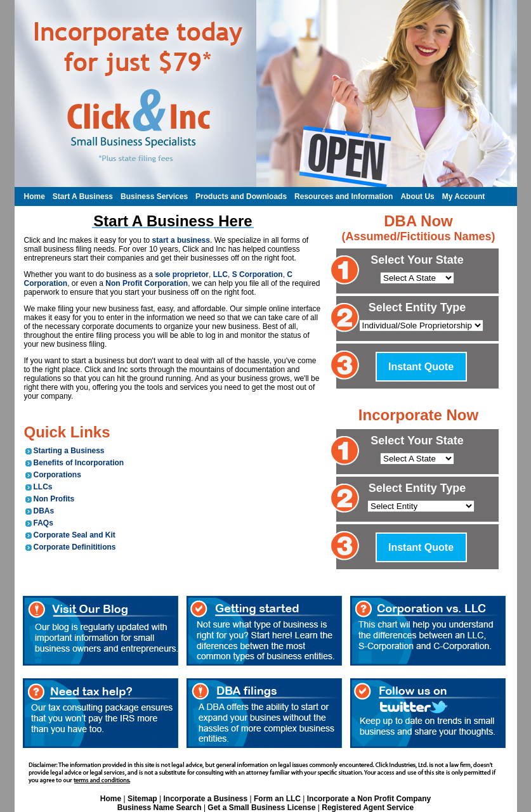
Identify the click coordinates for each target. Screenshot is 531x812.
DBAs (44, 511)
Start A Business (83, 197)
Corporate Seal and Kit (75, 535)
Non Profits (54, 499)
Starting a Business (69, 451)
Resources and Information (344, 197)
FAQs (43, 523)
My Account (464, 197)
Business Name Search (160, 808)
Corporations (57, 475)
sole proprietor (182, 274)
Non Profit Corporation (147, 283)
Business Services (154, 197)
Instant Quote (421, 367)
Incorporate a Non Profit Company (369, 799)
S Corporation (258, 274)
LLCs (43, 487)
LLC (220, 274)
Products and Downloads (241, 197)
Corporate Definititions (75, 547)
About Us (417, 197)
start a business (181, 240)
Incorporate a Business (205, 799)
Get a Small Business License (261, 808)
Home (35, 197)
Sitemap (142, 799)
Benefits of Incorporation (79, 463)
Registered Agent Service (368, 808)
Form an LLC (277, 799)
